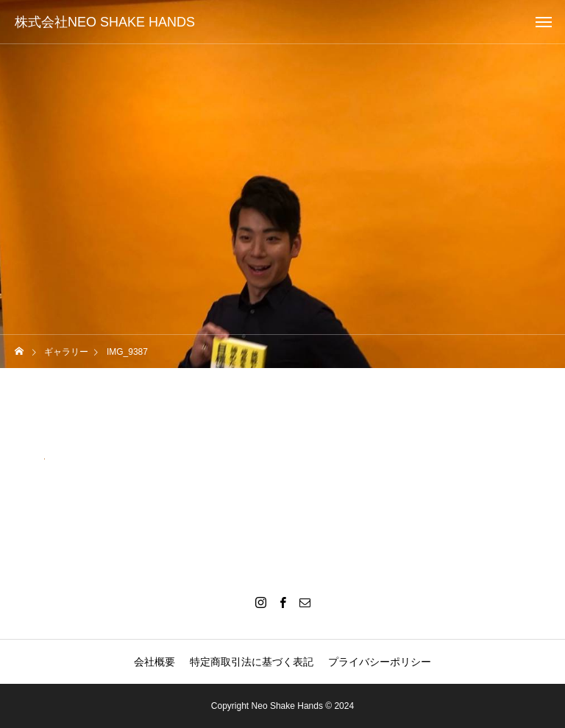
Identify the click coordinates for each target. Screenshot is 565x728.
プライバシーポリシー (380, 662)
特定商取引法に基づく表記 (252, 662)
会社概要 (154, 662)
